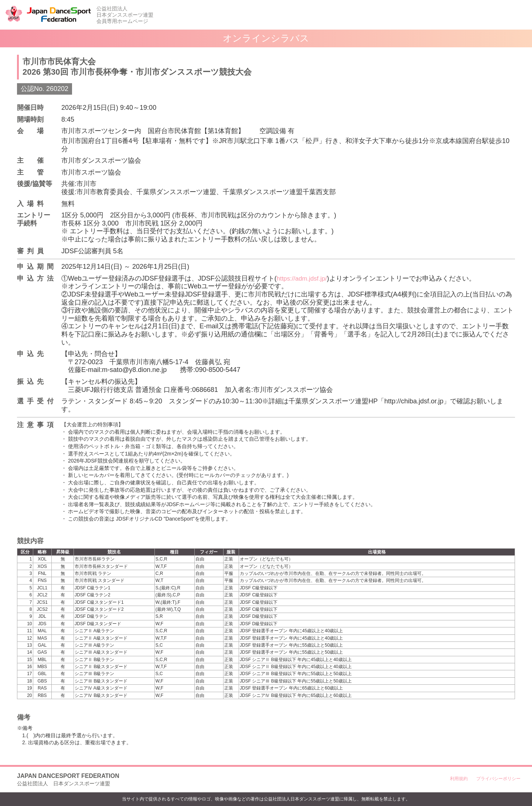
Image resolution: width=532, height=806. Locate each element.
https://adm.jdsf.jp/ (304, 278)
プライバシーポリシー (498, 779)
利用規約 (459, 779)
